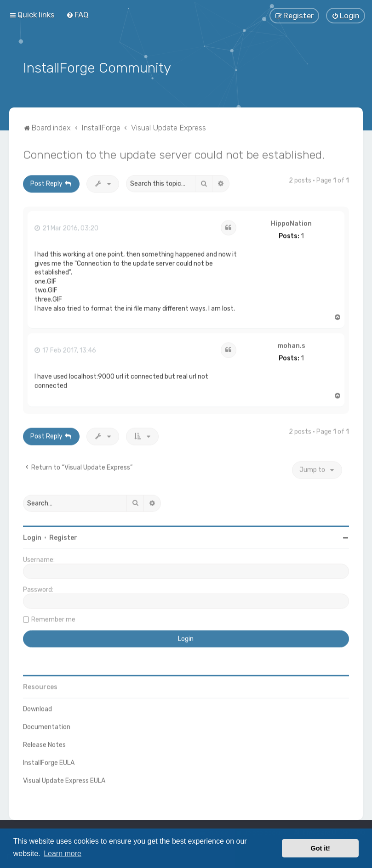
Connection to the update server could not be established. (174, 152)
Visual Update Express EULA (64, 779)
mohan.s (292, 344)
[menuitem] (77, 14)
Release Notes (44, 743)
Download (37, 707)
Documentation (47, 725)
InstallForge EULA (49, 761)
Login (32, 536)
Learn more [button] (63, 854)
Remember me (53, 617)
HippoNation (291, 222)
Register (63, 536)
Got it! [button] (320, 848)
